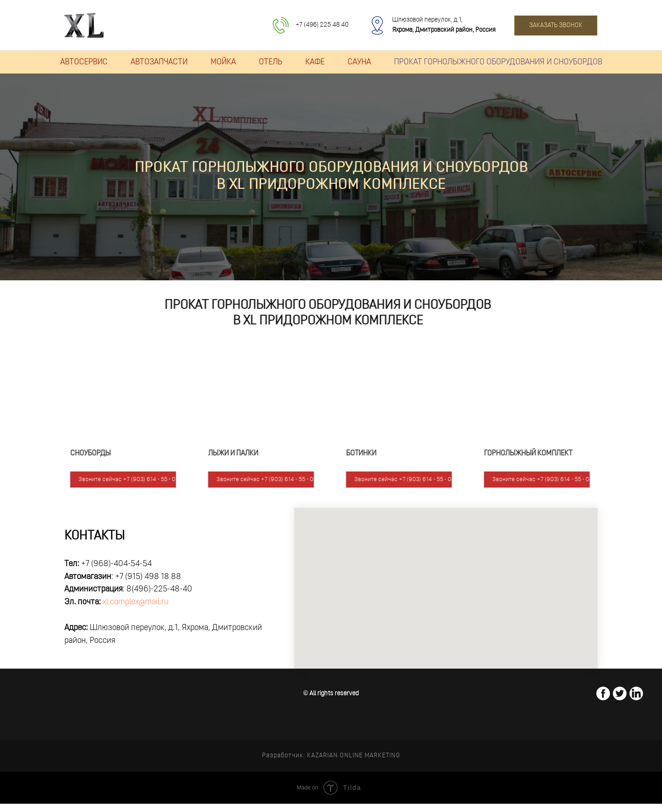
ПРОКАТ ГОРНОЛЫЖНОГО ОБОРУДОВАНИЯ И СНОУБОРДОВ (498, 62)
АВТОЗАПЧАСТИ (159, 62)
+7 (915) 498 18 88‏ (148, 577)
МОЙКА (223, 62)
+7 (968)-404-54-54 (116, 564)
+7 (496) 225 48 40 (322, 25)
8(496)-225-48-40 (159, 589)
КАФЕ (315, 62)
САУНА (359, 62)
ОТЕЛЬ (271, 62)
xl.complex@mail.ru (136, 602)
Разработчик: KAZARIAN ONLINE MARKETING (331, 756)
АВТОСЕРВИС (84, 62)
